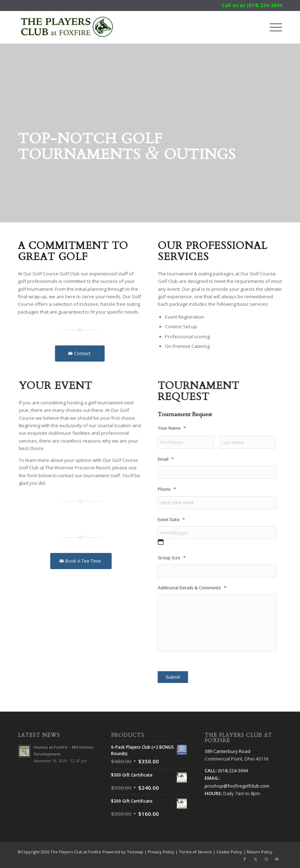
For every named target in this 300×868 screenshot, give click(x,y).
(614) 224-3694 (264, 5)
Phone (173, 489)
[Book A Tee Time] (78, 561)
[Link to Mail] (277, 859)
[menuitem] (272, 27)
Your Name (178, 428)
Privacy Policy (161, 852)
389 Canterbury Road (227, 751)
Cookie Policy (229, 852)
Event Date (177, 520)
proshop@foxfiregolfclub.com (237, 786)
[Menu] (272, 27)
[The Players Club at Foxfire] (67, 27)
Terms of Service (195, 852)
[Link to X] (255, 859)
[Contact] (80, 353)
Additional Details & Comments (198, 588)
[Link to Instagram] (266, 859)
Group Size (177, 558)
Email (172, 459)
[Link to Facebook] (245, 859)
